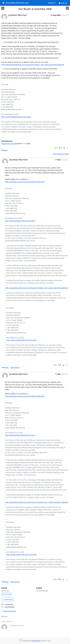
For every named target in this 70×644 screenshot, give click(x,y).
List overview (7, 594)
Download (7, 600)
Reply (4, 150)
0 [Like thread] (56, 148)
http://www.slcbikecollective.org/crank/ (16, 117)
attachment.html (8, 144)
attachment (15, 367)
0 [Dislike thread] (60, 148)
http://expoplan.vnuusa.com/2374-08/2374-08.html (25, 182)
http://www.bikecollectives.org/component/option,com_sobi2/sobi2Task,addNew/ (33, 65)
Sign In (52, 3)
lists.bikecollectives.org (17, 3)
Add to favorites (9, 611)
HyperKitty (36, 641)
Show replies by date (61, 154)
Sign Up (63, 3)
